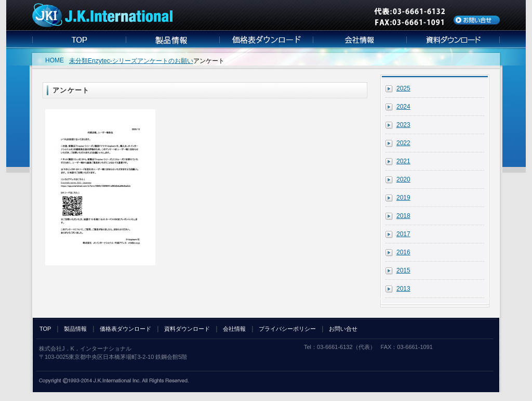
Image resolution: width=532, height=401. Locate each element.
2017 (403, 234)
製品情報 (75, 329)
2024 (403, 107)
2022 (403, 143)
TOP (45, 329)
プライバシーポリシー (287, 329)
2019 (403, 198)
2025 (403, 88)
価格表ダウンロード (125, 329)
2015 (403, 270)
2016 (403, 252)
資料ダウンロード (187, 329)
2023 (403, 125)
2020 (403, 179)
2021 (403, 161)
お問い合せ (343, 329)
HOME (55, 60)
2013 (403, 289)
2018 (403, 216)
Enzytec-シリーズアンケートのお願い (141, 61)
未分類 (78, 61)
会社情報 (234, 329)
